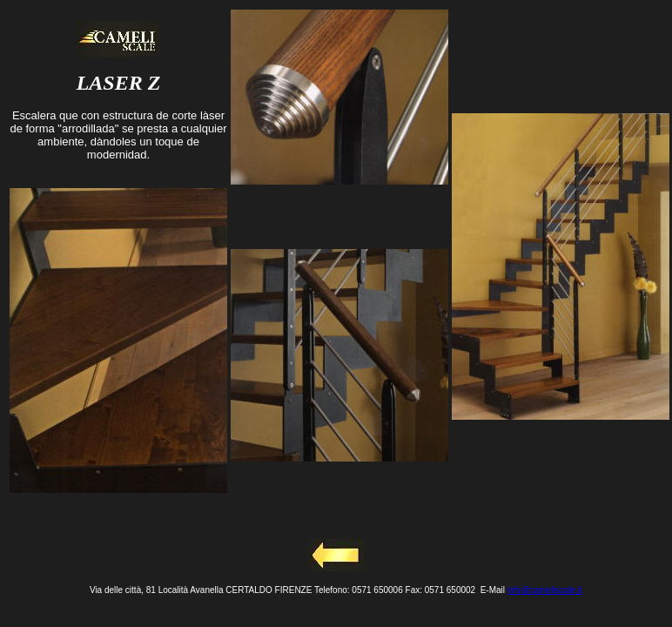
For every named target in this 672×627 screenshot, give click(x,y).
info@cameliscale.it (545, 590)
